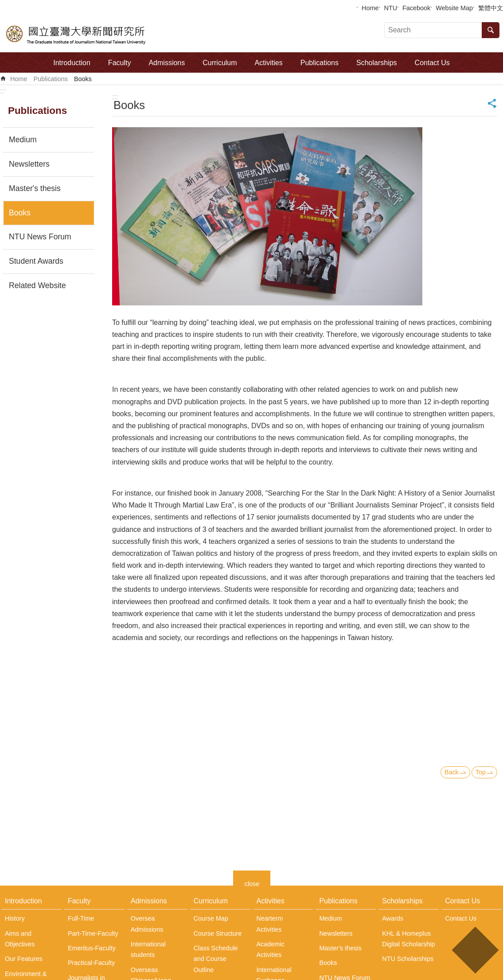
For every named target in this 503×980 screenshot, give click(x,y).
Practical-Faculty (91, 963)
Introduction (72, 63)
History (15, 918)
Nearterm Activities (270, 924)
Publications (320, 63)
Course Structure (218, 933)
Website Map (454, 8)
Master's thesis (35, 188)
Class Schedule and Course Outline (216, 959)
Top (481, 772)
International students (148, 949)
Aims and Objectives (20, 939)
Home (370, 8)
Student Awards (36, 261)
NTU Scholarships (408, 959)
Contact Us (432, 63)
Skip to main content (5, 5)
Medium (23, 140)
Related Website (37, 285)
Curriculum (220, 63)
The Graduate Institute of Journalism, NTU (76, 34)
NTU (391, 8)
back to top (475, 950)
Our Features (24, 959)
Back (452, 772)
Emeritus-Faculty (92, 948)
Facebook (416, 8)
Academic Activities (271, 949)
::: (3, 91)
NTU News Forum (40, 237)
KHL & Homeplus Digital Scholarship (408, 939)
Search (491, 30)
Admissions (167, 63)
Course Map (211, 918)
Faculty (120, 63)
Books (83, 79)
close (252, 883)
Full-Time (81, 918)
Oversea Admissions (147, 924)
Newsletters (29, 164)
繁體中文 (491, 8)
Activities (269, 63)
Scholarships (377, 63)
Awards (393, 918)
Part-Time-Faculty (93, 933)
